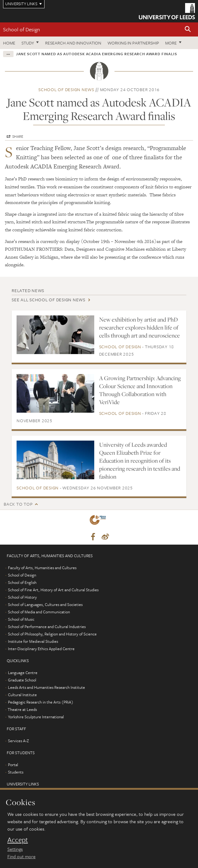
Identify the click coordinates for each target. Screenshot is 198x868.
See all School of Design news (49, 300)
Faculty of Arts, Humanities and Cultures (42, 568)
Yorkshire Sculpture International (36, 717)
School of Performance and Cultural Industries (47, 627)
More (171, 43)
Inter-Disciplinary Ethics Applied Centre (41, 649)
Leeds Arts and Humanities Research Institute (47, 687)
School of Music (21, 619)
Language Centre (23, 673)
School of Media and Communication (39, 612)
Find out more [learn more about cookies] (21, 856)
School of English (22, 582)
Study (28, 43)
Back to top (18, 504)
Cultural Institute (22, 695)
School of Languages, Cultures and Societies (45, 604)
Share (18, 136)
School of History (22, 597)
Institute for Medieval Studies (33, 641)
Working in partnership (133, 43)
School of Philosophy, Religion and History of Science (52, 634)
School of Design (21, 29)
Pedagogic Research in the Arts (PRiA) (41, 702)
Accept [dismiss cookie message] (18, 840)
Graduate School (22, 680)
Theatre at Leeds (22, 709)
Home (9, 43)
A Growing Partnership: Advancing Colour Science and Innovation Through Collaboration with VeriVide (140, 390)
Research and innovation (73, 43)
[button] (188, 30)
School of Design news (66, 89)
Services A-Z (18, 741)
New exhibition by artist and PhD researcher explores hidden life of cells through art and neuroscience (140, 327)
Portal (13, 765)
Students (16, 772)
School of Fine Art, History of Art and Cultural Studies (53, 590)
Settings (15, 849)
